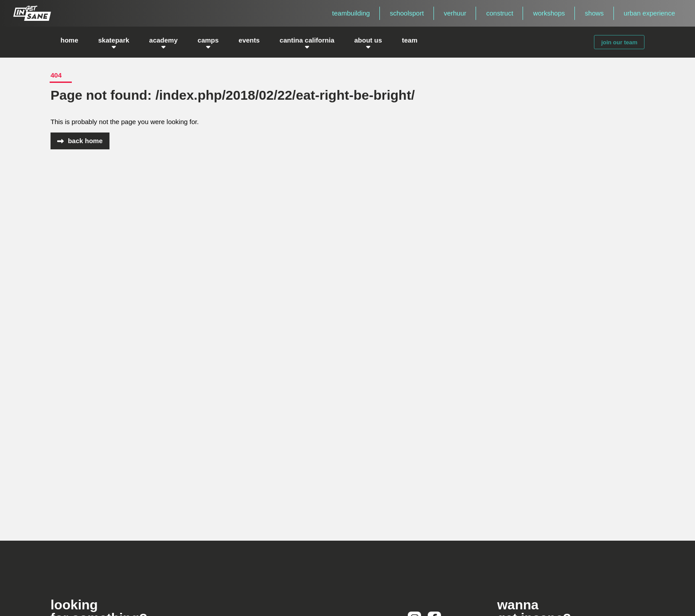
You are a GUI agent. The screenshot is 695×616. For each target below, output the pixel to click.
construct (500, 13)
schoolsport (407, 13)
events (249, 43)
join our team (619, 42)
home (70, 43)
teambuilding (351, 13)
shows (595, 13)
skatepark (114, 42)
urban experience (649, 13)
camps (208, 42)
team (410, 43)
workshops (549, 13)
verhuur (455, 13)
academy (164, 42)
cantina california (307, 42)
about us (368, 42)
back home (80, 141)
